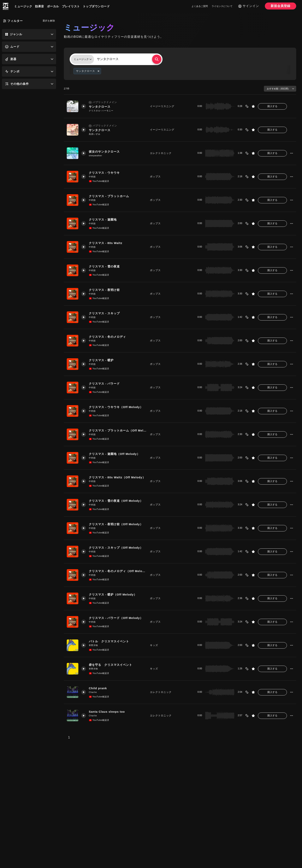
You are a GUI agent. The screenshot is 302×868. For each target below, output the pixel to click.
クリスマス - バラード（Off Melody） (116, 618)
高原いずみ (95, 134)
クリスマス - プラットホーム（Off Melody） (118, 430)
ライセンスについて (222, 6)
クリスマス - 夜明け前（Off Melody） (116, 524)
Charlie (93, 692)
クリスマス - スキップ (104, 313)
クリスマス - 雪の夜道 (104, 266)
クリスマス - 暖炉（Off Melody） (113, 594)
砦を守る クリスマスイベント (110, 665)
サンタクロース (100, 107)
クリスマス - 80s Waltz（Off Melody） (117, 477)
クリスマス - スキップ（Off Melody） (116, 548)
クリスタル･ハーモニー (101, 111)
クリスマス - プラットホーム (109, 196)
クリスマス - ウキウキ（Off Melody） (116, 407)
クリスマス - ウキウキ (104, 173)
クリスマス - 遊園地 (103, 220)
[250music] (6, 6)
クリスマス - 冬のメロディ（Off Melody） (118, 571)
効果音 (40, 6)
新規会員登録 (281, 6)
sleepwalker (95, 156)
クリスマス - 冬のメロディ (107, 337)
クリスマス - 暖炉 (101, 360)
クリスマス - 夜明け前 (104, 290)
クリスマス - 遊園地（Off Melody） (114, 454)
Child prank (98, 688)
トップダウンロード (96, 6)
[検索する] (157, 59)
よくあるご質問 (200, 6)
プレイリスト (71, 6)
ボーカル (53, 6)
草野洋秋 (93, 645)
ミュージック (23, 6)
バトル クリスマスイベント (109, 641)
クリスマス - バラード (104, 384)
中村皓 (92, 177)
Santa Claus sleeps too (107, 712)
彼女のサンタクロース (104, 152)
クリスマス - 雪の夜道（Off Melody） (116, 501)
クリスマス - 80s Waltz (106, 243)
